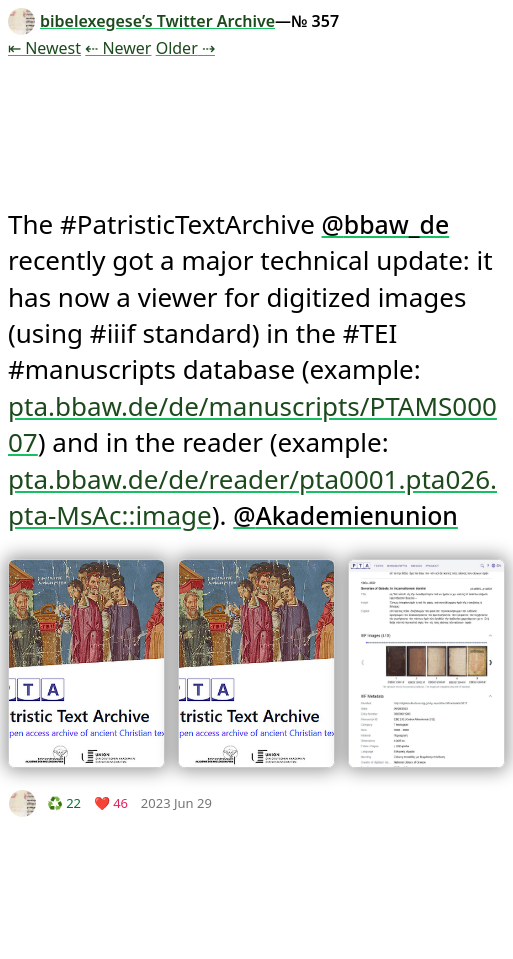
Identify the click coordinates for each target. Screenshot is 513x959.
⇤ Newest (44, 48)
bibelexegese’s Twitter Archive (141, 21)
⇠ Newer (118, 48)
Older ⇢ (185, 48)
